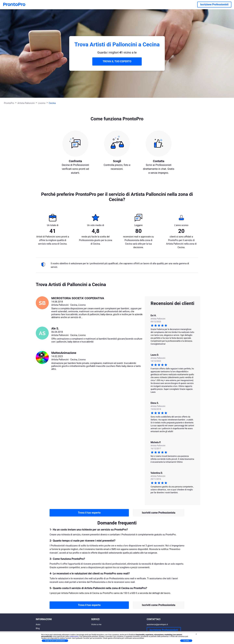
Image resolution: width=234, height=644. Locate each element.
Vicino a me (96, 624)
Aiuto (38, 624)
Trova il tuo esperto (89, 513)
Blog (38, 628)
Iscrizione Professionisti (214, 4)
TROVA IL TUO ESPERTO (117, 61)
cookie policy (74, 636)
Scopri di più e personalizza (55, 641)
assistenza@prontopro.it (157, 624)
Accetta (186, 641)
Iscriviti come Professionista (159, 513)
